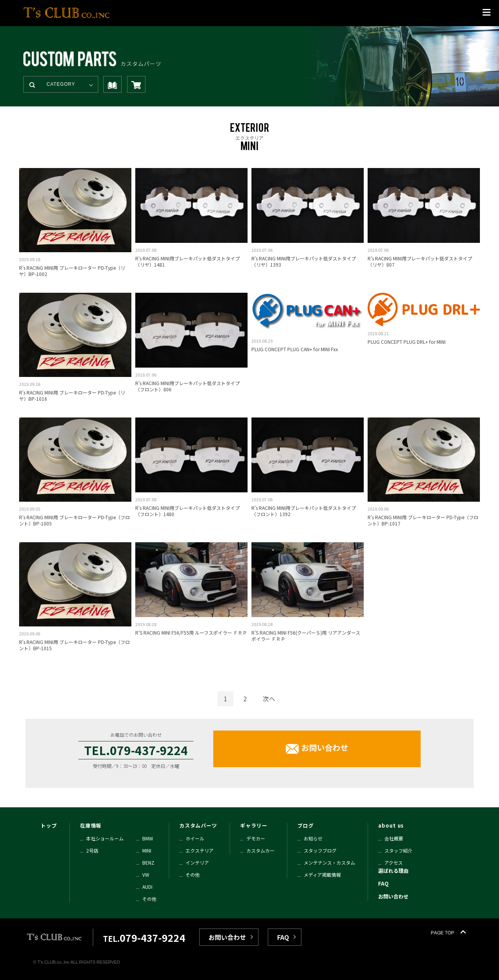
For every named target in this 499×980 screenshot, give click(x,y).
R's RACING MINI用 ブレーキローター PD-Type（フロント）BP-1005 (74, 520)
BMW (148, 838)
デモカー (256, 838)
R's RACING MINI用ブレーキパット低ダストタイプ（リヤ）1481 (188, 261)
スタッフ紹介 (398, 850)
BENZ (148, 862)
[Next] (269, 699)
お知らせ (313, 838)
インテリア (197, 862)
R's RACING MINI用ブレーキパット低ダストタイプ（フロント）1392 (304, 511)
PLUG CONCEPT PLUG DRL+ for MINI (407, 342)
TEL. (144, 938)
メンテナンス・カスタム (329, 862)
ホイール (195, 838)
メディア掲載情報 (322, 875)
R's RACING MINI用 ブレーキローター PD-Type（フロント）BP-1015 (74, 645)
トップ (49, 825)
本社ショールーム (105, 838)
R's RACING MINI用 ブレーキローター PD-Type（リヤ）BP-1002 (72, 271)
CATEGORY (61, 84)
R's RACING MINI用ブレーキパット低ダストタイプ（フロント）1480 (188, 511)
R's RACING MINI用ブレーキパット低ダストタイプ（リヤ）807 (420, 261)
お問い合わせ (325, 748)
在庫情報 (91, 825)
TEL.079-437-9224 (136, 750)
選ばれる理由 (393, 871)
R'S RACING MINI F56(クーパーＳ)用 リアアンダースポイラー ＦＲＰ (306, 636)
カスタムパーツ (198, 825)
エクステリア (200, 850)
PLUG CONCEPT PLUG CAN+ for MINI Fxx (295, 349)
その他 (149, 899)
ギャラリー (254, 825)
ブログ (306, 825)
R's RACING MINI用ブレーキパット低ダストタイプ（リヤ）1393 (304, 261)
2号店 (92, 850)
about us (391, 825)
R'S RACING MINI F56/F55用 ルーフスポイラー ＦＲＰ (191, 632)
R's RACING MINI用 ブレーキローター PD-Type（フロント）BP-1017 (423, 520)
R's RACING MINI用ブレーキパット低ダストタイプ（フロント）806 (188, 386)
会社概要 (394, 838)
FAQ (383, 884)
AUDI (147, 887)
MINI (147, 850)
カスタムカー (260, 850)
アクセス (394, 862)
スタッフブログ (320, 850)
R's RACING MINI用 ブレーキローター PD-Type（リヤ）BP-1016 (72, 395)
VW (146, 875)
